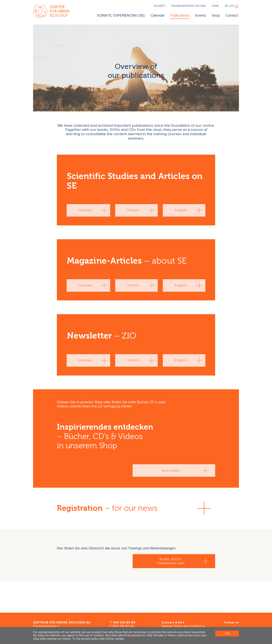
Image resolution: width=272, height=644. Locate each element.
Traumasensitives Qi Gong (189, 6)
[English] (237, 6)
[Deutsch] (227, 6)
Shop (216, 16)
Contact (232, 16)
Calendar (157, 16)
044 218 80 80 (124, 623)
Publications (180, 16)
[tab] (88, 210)
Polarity (160, 6)
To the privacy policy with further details (98, 639)
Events (201, 16)
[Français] (232, 6)
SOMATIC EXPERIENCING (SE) (121, 16)
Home (215, 6)
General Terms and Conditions (183, 626)
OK (227, 634)
